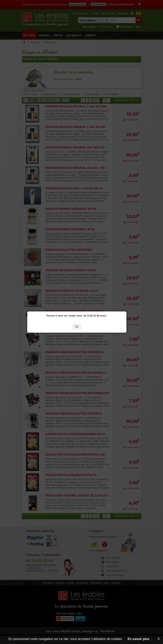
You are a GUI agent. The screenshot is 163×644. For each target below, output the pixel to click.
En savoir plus (138, 639)
